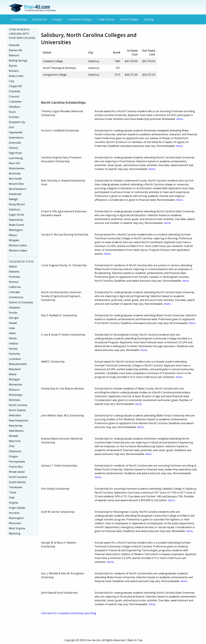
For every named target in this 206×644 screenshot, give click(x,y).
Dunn (12, 112)
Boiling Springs (18, 61)
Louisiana (15, 359)
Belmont (14, 55)
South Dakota (17, 482)
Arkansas (14, 277)
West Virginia (17, 528)
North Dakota (17, 410)
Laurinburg (16, 158)
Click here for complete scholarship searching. (69, 613)
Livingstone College (55, 75)
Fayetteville (16, 132)
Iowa (12, 328)
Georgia (14, 318)
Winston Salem (18, 245)
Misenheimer (17, 168)
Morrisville (15, 179)
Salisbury (14, 209)
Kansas (13, 349)
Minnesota (15, 385)
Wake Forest (16, 225)
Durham (14, 117)
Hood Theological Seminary (59, 68)
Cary (12, 81)
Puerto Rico (16, 467)
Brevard (14, 71)
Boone (13, 66)
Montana (14, 400)
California (15, 287)
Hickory (13, 148)
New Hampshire (19, 420)
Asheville (14, 45)
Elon (12, 127)
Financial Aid (39, 19)
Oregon (14, 456)
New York (15, 441)
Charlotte (15, 91)
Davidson (14, 107)
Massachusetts (18, 364)
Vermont (14, 513)
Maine (13, 374)
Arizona (14, 282)
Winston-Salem (18, 251)
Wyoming (15, 533)
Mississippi (16, 395)
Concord (14, 96)
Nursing (149, 19)
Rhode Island (17, 472)
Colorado (14, 292)
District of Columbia (21, 302)
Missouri (14, 390)
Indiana (13, 343)
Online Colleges (129, 19)
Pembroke (15, 194)
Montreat (15, 173)
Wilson (13, 235)
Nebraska (15, 415)
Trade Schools (106, 19)
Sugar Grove (16, 215)
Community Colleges (80, 19)
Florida (13, 313)
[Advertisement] (100, 88)
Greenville (15, 143)
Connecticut (16, 297)
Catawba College (53, 61)
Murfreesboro (18, 189)
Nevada (13, 436)
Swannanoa (16, 220)
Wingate (14, 240)
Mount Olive (16, 184)
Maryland (15, 369)
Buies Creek (16, 76)
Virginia (14, 503)
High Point (15, 153)
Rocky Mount (17, 204)
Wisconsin (15, 523)
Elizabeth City (17, 122)
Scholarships (19, 19)
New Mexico (16, 431)
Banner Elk (15, 50)
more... (180, 119)
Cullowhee (15, 102)
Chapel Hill (15, 86)
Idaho (12, 333)
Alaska (13, 266)
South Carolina (18, 477)
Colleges (57, 19)
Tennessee (16, 487)
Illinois (13, 338)
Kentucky (14, 354)
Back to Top (135, 640)
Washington (16, 518)
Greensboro (16, 138)
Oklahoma (15, 451)
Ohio (12, 446)
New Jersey (16, 426)
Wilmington (16, 230)
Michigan (14, 379)
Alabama (14, 272)
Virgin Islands (17, 508)
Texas (12, 492)
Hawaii (13, 323)
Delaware (15, 307)
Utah (12, 497)
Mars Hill (14, 163)
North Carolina (18, 405)
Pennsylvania (17, 462)
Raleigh (13, 199)
